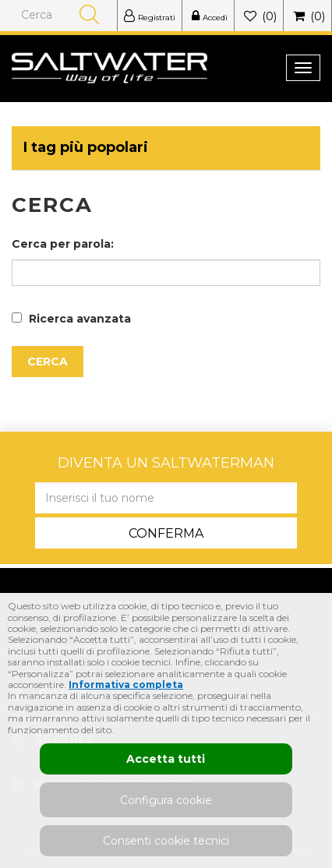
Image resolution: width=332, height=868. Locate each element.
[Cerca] (63, 15)
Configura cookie (166, 800)
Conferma (166, 533)
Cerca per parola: (63, 244)
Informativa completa (126, 685)
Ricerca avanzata (80, 319)
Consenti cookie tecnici (166, 841)
